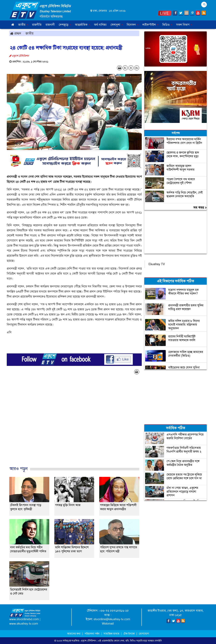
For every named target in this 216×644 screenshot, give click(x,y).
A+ (137, 68)
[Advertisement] (74, 424)
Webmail (108, 624)
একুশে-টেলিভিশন (88, 641)
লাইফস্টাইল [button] (150, 25)
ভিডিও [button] (167, 25)
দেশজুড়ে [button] (65, 25)
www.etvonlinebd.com (24, 619)
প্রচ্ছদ (16, 33)
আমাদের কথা (74, 634)
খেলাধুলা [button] (117, 25)
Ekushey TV (157, 264)
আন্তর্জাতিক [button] (82, 25)
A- (125, 68)
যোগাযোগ (144, 634)
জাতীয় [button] (23, 25)
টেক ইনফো (130, 634)
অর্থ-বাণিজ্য (100, 25)
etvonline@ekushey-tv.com (112, 619)
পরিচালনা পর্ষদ (92, 634)
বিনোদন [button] (133, 25)
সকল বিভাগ (184, 25)
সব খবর (200, 208)
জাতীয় (30, 33)
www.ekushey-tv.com (24, 624)
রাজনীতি (37, 25)
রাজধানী (50, 25)
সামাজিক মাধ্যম (111, 634)
